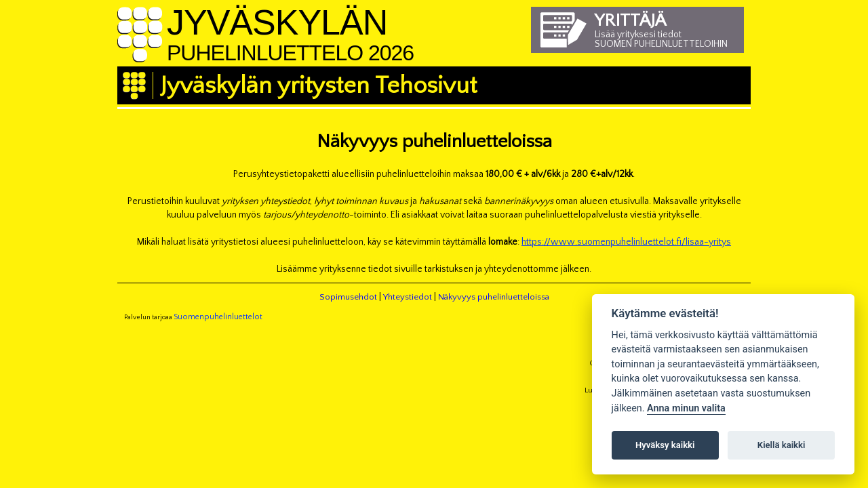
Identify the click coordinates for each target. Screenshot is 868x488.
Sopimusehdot (348, 297)
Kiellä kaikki (782, 445)
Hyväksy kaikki (665, 445)
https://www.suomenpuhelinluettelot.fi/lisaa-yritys (626, 242)
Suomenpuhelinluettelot (218, 317)
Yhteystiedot (408, 297)
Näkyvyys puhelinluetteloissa (494, 297)
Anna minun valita (686, 408)
